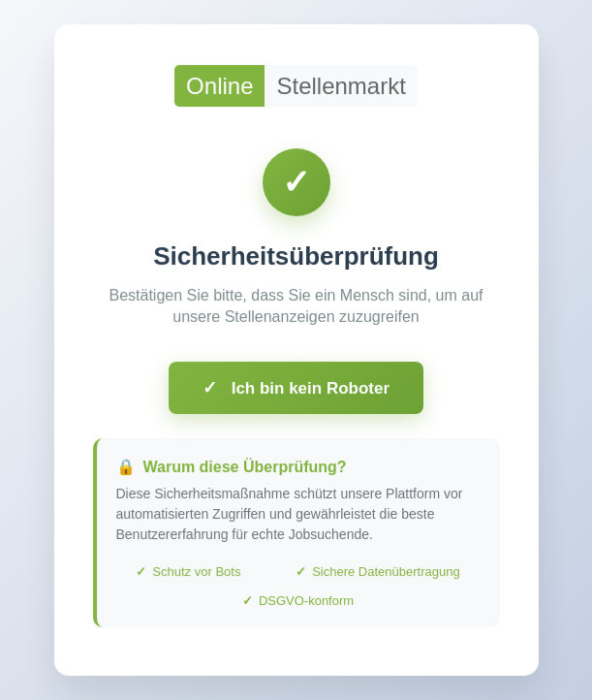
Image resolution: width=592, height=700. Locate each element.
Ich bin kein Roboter (296, 392)
